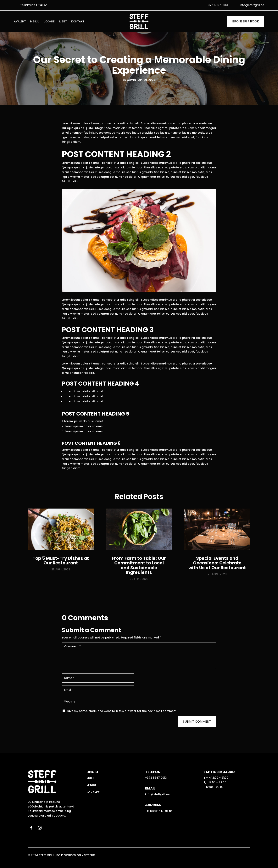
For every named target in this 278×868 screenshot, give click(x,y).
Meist (63, 22)
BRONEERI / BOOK (246, 21)
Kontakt (78, 22)
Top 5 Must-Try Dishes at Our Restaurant (61, 561)
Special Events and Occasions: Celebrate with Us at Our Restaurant (217, 563)
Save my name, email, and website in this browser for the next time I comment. (122, 711)
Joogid (49, 22)
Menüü (35, 22)
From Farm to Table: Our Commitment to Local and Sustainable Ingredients (139, 565)
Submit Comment (197, 722)
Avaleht (20, 22)
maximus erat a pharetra (177, 163)
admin (131, 80)
